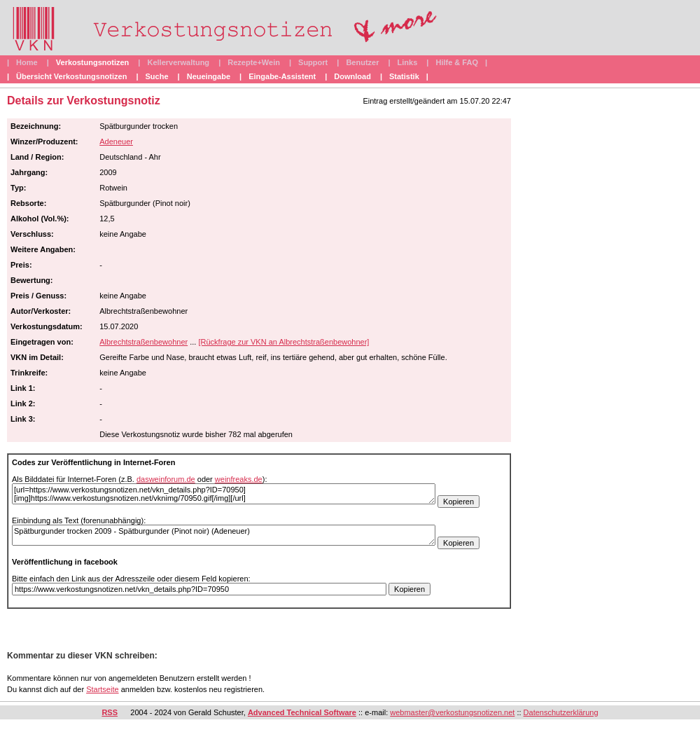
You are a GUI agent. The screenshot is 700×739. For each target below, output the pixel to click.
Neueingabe (209, 76)
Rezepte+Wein (254, 62)
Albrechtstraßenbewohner (143, 342)
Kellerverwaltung (178, 62)
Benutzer (362, 62)
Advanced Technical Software (302, 712)
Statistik (404, 76)
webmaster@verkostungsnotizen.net (452, 712)
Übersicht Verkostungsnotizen (71, 76)
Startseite (102, 689)
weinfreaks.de (239, 479)
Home (27, 62)
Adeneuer (116, 141)
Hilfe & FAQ (457, 62)
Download (352, 76)
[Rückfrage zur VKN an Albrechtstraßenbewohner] (283, 342)
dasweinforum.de (166, 479)
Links (408, 62)
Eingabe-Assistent (282, 76)
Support (313, 62)
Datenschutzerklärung (561, 712)
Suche (157, 76)
